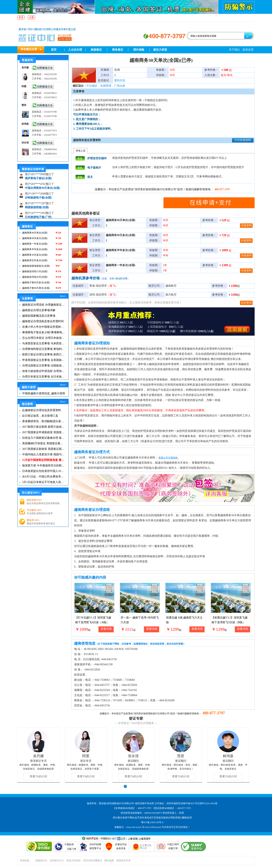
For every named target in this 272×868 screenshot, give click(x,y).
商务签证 (118, 50)
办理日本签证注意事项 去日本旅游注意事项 (44, 377)
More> (63, 296)
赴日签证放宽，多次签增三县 (40, 416)
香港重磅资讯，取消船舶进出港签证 (44, 421)
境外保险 (139, 50)
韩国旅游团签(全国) (37, 215)
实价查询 (246, 303)
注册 (31, 17)
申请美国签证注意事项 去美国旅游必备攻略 (44, 360)
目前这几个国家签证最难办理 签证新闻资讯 (44, 438)
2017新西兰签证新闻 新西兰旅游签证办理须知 (44, 427)
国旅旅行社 (42, 860)
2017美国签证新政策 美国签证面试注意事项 (44, 449)
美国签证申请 (123, 860)
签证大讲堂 (160, 50)
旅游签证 (96, 50)
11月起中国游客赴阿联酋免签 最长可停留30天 (44, 460)
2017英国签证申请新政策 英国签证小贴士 (44, 432)
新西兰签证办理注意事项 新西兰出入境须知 (44, 354)
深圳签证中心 (57, 860)
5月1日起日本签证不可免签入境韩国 (44, 482)
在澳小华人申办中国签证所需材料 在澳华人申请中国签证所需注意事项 (44, 327)
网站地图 (109, 860)
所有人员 (81, 151)
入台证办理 (75, 50)
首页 (54, 50)
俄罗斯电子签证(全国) (38, 186)
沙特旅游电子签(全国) (38, 206)
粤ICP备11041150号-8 (152, 822)
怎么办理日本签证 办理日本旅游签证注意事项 (44, 338)
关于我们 (234, 50)
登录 (21, 17)
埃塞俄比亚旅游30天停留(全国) (44, 177)
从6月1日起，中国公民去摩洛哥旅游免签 (44, 477)
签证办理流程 (74, 860)
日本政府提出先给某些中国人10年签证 (44, 471)
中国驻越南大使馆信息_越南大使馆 (44, 393)
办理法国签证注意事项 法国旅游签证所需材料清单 (44, 366)
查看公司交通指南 (168, 458)
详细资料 (246, 225)
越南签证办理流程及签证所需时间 (43, 321)
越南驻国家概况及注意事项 (39, 316)
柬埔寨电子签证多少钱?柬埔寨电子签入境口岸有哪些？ (44, 332)
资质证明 (248, 50)
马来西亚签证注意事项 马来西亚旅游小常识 (44, 343)
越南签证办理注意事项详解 (39, 310)
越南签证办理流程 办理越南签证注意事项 (44, 305)
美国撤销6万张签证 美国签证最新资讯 (44, 443)
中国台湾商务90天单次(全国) (42, 196)
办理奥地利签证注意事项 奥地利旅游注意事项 (44, 349)
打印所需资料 (243, 140)
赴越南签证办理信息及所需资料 (42, 410)
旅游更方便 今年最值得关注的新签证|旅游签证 (44, 466)
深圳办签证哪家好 (93, 860)
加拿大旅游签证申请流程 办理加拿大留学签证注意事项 (44, 371)
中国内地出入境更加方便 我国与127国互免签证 (44, 454)
